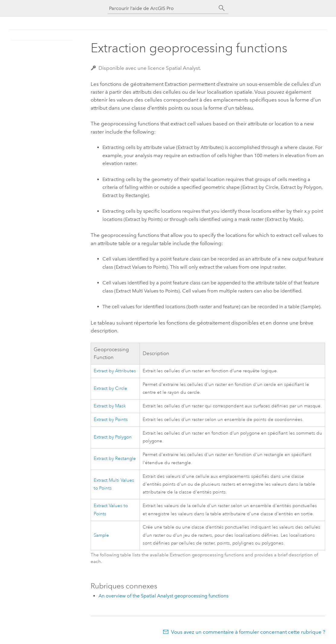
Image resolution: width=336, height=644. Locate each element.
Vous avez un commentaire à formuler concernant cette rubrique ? (248, 632)
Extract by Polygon (113, 437)
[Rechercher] (222, 8)
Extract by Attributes (115, 371)
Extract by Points (111, 420)
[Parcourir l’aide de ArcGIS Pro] (162, 8)
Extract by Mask (110, 406)
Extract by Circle (110, 388)
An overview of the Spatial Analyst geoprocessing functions (163, 596)
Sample (101, 535)
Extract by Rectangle (115, 459)
